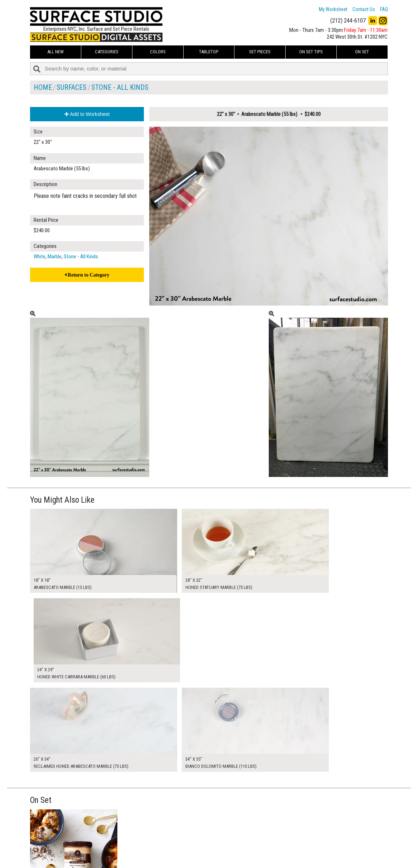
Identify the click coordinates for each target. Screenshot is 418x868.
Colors (158, 52)
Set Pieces (260, 52)
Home (43, 87)
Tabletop (209, 52)
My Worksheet (333, 9)
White (40, 257)
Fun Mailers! (167, 856)
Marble (55, 257)
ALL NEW (55, 52)
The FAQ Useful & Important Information (195, 848)
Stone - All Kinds (120, 87)
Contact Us (364, 9)
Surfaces (72, 87)
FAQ (384, 9)
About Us (164, 840)
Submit (285, 848)
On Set (362, 52)
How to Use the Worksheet (182, 832)
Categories (107, 52)
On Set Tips (311, 52)
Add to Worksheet (87, 114)
